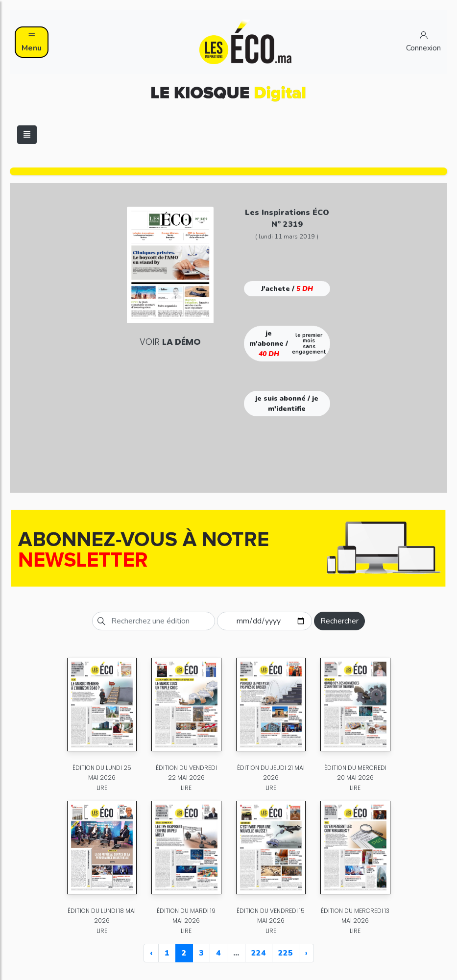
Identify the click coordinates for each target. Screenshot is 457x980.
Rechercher (339, 621)
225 (286, 953)
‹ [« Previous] (151, 953)
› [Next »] (306, 953)
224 (259, 953)
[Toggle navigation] (27, 135)
